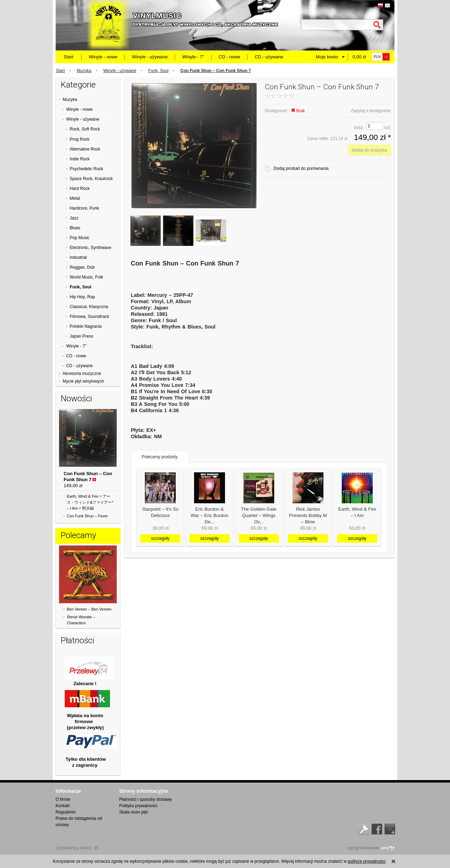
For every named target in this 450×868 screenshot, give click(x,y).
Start (68, 57)
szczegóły (160, 538)
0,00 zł (359, 57)
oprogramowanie (363, 848)
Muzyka (84, 71)
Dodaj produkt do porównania (301, 168)
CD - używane (269, 57)
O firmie (63, 799)
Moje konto (327, 57)
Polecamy (78, 535)
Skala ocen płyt (133, 812)
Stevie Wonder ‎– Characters (81, 620)
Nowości (76, 398)
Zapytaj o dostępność (371, 111)
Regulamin (66, 812)
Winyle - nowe (103, 57)
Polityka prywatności (138, 806)
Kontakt (63, 806)
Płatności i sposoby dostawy (146, 799)
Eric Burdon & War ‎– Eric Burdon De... (209, 515)
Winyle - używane (150, 57)
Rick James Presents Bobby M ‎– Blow (308, 515)
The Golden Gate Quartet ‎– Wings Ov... (259, 515)
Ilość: (359, 128)
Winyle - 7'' (193, 57)
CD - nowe (229, 57)
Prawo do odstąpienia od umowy (79, 822)
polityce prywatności (367, 861)
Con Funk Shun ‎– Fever (87, 516)
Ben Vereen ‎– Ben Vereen (89, 609)
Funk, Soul (158, 71)
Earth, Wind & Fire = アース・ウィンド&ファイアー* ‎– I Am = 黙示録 (90, 502)
